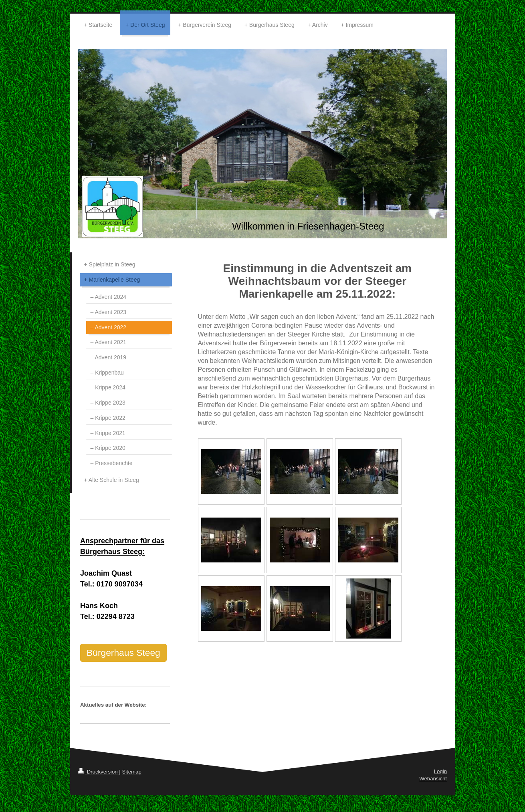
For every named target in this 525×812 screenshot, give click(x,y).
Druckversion (99, 772)
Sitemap (131, 772)
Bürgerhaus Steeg (123, 653)
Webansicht (433, 779)
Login (440, 771)
